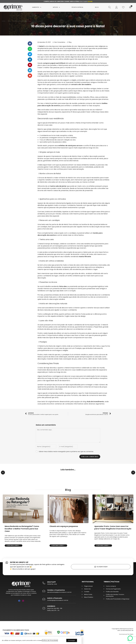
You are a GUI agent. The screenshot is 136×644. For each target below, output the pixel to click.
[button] (30, 44)
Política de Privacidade (50, 640)
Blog (9, 21)
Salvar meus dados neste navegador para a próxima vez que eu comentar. (66, 451)
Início (4, 21)
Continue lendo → (14, 545)
